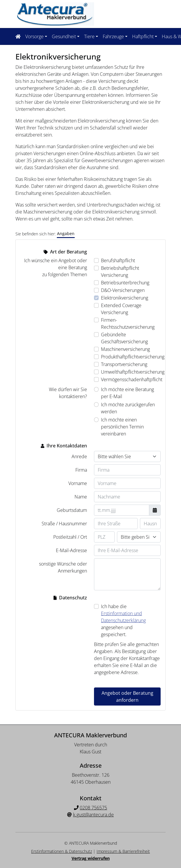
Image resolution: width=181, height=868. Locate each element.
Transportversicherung (124, 364)
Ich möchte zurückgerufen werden (128, 407)
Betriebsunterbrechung (125, 282)
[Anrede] (127, 456)
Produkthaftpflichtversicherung (133, 356)
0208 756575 (93, 807)
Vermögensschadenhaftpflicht (132, 379)
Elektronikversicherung (125, 297)
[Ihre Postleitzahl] (104, 536)
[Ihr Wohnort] (139, 536)
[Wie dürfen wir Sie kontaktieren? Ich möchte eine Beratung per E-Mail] (96, 389)
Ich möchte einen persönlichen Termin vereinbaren (122, 426)
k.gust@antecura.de (93, 814)
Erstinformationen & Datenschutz (62, 851)
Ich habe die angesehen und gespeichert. (123, 620)
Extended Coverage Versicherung (121, 308)
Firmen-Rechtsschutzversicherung (128, 323)
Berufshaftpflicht (118, 260)
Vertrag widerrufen (91, 858)
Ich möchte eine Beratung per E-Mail (127, 392)
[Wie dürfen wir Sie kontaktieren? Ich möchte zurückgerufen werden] (96, 404)
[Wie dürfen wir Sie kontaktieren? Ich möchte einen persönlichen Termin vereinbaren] (96, 419)
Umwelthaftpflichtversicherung (133, 371)
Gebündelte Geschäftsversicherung (124, 337)
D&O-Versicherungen (123, 290)
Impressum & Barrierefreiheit (123, 851)
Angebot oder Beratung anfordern (127, 696)
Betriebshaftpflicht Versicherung (120, 271)
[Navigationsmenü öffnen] (20, 36)
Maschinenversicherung (125, 349)
